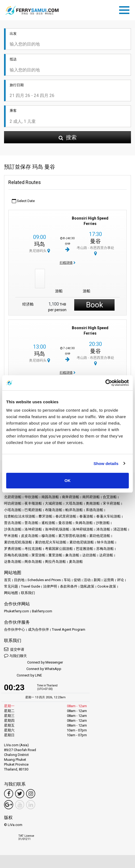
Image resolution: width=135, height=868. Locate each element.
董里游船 (55, 555)
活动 (87, 580)
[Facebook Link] (9, 794)
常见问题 (11, 586)
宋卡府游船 (111, 503)
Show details (106, 463)
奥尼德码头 (40, 251)
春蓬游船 (86, 516)
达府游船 (106, 555)
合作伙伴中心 (15, 629)
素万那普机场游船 (72, 536)
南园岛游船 (50, 497)
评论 (120, 580)
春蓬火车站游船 (109, 516)
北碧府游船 (13, 497)
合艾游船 (110, 497)
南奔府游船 (71, 497)
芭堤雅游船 (85, 549)
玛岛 (40, 244)
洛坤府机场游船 (57, 529)
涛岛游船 (103, 529)
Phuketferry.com (17, 611)
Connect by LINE (23, 676)
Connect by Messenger (33, 663)
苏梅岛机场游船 (16, 555)
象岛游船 (72, 555)
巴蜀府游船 (33, 510)
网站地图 (11, 593)
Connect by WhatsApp (33, 669)
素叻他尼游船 (100, 536)
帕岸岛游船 (74, 510)
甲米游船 (11, 536)
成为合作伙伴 (38, 629)
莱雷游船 (38, 555)
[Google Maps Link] (9, 805)
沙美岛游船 (13, 529)
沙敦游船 (103, 523)
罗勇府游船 (13, 549)
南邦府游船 (91, 497)
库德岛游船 (95, 510)
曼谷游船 (65, 523)
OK (68, 480)
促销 (77, 580)
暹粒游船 (48, 523)
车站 (67, 580)
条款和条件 (69, 586)
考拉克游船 (33, 549)
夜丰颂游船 (33, 503)
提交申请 (14, 649)
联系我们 (28, 593)
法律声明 (50, 586)
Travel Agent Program (69, 629)
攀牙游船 (45, 516)
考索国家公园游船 (59, 549)
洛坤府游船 (33, 529)
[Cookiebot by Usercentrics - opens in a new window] (105, 383)
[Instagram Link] (31, 794)
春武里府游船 (66, 516)
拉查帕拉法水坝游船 (20, 516)
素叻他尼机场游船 (18, 542)
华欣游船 (31, 497)
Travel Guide (31, 586)
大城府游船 (54, 503)
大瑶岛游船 (74, 503)
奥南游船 (93, 503)
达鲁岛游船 (13, 562)
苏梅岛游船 (105, 549)
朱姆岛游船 (84, 523)
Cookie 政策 (107, 586)
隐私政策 (87, 586)
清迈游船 (120, 529)
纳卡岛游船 (106, 542)
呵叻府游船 (13, 503)
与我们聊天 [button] (15, 656)
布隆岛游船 (54, 510)
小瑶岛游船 (13, 510)
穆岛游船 (48, 536)
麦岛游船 (76, 562)
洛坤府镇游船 (83, 529)
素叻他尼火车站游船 (51, 542)
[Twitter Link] (20, 794)
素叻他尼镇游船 (82, 542)
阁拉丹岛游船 (55, 562)
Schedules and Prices (44, 580)
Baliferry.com (42, 611)
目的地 (19, 580)
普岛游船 (31, 523)
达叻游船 (89, 555)
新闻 (97, 580)
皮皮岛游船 (30, 536)
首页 (8, 580)
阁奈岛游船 (33, 562)
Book (95, 305)
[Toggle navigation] (126, 9)
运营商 (109, 580)
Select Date (23, 201)
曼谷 (95, 241)
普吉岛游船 (13, 523)
